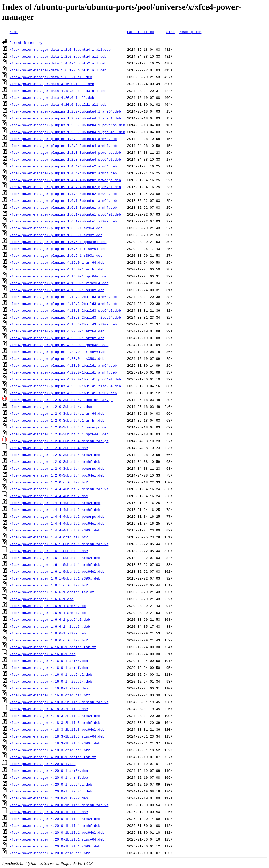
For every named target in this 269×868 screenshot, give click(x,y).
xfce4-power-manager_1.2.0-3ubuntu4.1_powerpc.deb (59, 427)
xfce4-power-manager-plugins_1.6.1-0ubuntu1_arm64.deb (63, 200)
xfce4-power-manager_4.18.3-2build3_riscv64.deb (57, 736)
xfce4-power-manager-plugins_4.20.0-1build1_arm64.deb (63, 365)
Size (170, 32)
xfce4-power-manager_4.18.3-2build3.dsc (49, 709)
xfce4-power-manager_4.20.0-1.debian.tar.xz (53, 757)
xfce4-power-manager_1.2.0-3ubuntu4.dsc (49, 448)
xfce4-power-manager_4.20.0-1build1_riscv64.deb (57, 839)
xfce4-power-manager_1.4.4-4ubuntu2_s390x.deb (55, 530)
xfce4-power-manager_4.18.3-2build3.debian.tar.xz (59, 702)
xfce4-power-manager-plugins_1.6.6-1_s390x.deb (56, 255)
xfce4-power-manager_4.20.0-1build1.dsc (49, 812)
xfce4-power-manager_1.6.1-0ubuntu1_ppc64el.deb (57, 571)
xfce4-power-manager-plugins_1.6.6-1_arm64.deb (56, 228)
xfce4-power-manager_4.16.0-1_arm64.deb (49, 661)
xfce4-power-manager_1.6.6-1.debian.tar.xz (52, 592)
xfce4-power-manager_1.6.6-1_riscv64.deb (50, 626)
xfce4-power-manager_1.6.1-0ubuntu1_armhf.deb (55, 564)
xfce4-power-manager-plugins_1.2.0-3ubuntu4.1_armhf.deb (65, 118)
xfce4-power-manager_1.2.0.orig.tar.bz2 (49, 482)
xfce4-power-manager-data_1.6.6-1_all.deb (51, 77)
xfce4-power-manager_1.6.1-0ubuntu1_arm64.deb (55, 558)
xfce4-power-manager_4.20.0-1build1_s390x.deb (55, 846)
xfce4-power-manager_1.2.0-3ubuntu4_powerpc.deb (57, 468)
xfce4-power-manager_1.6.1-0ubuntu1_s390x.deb (55, 578)
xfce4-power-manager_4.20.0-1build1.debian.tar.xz (59, 805)
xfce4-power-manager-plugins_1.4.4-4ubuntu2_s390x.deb (63, 194)
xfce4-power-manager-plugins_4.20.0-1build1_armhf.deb (63, 372)
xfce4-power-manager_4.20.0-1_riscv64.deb (51, 791)
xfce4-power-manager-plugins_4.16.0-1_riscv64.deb (59, 283)
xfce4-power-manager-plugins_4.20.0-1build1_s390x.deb (63, 393)
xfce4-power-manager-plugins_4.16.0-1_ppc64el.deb (59, 276)
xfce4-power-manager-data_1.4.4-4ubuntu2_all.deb (58, 63)
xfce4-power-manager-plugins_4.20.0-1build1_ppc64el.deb (65, 379)
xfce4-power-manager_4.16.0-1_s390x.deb (49, 688)
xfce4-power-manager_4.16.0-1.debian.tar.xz (53, 647)
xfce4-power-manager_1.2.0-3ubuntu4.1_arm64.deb (57, 413)
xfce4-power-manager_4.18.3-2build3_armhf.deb (55, 722)
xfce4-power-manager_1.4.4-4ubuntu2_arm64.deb (55, 503)
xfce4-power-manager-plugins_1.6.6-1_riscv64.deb (58, 249)
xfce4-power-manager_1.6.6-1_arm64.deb (48, 606)
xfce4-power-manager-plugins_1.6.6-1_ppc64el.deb (58, 242)
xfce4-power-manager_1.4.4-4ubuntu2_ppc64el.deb (57, 523)
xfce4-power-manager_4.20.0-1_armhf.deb (49, 777)
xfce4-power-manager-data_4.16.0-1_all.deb (52, 84)
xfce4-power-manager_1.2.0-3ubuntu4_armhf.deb (55, 461)
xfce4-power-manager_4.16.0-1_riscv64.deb (51, 681)
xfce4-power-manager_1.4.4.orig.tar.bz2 (49, 537)
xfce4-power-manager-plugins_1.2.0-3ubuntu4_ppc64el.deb (65, 159)
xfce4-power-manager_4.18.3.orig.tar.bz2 (50, 750)
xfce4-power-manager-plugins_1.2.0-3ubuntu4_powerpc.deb (65, 152)
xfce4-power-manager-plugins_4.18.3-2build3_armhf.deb (63, 304)
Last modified (140, 32)
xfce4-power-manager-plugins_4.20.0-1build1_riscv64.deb (65, 386)
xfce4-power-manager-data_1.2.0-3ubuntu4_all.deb (58, 56)
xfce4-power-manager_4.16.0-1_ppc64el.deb (51, 674)
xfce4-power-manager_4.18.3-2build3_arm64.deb (55, 716)
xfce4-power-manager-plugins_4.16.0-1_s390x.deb (57, 290)
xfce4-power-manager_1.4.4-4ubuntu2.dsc (49, 496)
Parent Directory (26, 43)
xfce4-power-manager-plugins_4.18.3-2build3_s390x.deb (63, 324)
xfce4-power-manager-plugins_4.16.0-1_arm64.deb (57, 262)
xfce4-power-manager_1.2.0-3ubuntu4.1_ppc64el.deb (59, 434)
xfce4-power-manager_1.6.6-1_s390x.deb (48, 633)
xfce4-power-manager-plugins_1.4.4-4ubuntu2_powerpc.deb (65, 180)
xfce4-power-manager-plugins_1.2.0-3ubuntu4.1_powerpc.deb (67, 125)
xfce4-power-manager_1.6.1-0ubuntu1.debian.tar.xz (59, 544)
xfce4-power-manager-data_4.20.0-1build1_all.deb (58, 104)
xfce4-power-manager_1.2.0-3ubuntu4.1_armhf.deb (57, 420)
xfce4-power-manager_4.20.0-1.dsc (43, 764)
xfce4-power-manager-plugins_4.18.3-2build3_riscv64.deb (65, 317)
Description (190, 32)
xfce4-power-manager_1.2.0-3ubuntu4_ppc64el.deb (57, 475)
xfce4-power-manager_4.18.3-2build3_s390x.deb (55, 743)
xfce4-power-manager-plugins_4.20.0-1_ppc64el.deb (59, 345)
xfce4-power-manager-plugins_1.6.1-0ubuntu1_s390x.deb (63, 221)
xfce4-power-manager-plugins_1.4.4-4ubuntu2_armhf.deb (63, 173)
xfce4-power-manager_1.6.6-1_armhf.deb (48, 613)
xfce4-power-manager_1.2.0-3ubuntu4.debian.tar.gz (59, 441)
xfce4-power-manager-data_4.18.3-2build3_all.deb (58, 91)
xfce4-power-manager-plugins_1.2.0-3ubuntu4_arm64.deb (63, 139)
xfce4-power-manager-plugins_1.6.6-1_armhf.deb (56, 235)
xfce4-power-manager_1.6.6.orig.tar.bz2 (49, 640)
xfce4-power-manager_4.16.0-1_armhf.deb (49, 668)
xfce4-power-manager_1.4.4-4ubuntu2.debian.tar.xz (59, 489)
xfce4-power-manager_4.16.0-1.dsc (43, 654)
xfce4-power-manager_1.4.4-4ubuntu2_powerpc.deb (57, 516)
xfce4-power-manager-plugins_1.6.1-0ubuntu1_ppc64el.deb (65, 214)
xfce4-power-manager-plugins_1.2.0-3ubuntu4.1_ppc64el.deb (67, 132)
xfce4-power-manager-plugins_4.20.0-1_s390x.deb (57, 358)
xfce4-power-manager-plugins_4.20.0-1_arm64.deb (57, 331)
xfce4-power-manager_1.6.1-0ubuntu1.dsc (49, 551)
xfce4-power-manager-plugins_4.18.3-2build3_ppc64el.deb (65, 310)
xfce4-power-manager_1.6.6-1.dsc (42, 599)
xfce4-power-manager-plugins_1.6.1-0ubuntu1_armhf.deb (63, 207)
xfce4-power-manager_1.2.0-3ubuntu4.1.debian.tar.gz (61, 400)
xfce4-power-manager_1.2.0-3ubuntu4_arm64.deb (55, 455)
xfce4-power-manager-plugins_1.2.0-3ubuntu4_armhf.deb (63, 146)
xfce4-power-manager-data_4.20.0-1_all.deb (52, 97)
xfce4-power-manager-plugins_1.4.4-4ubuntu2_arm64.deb (63, 166)
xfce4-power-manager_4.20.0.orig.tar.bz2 (50, 853)
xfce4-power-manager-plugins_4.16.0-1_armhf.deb (57, 269)
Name (14, 32)
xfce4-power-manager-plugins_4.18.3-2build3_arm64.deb (63, 297)
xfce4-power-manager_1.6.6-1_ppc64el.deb (50, 619)
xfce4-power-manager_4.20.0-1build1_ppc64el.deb (57, 832)
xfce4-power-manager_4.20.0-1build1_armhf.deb (55, 825)
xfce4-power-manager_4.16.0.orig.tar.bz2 (50, 695)
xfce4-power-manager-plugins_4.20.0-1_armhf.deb (57, 338)
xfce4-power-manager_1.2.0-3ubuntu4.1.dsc (51, 407)
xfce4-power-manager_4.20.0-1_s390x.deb (49, 798)
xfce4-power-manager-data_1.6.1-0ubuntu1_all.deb (58, 70)
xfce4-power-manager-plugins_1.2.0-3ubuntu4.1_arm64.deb (65, 111)
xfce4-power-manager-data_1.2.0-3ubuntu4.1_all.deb (60, 49)
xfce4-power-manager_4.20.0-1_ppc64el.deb (51, 784)
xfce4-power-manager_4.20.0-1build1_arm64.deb (55, 819)
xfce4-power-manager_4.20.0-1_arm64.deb (49, 771)
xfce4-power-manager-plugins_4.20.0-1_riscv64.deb (59, 352)
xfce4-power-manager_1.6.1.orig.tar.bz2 (49, 585)
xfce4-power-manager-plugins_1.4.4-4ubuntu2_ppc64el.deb (65, 187)
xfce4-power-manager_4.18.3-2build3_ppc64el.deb (57, 729)
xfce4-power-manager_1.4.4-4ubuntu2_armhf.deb (55, 510)
